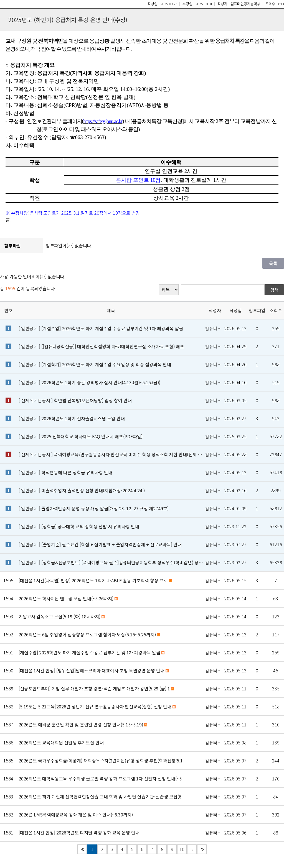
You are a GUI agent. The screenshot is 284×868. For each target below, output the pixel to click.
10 (182, 849)
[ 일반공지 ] (101, 328)
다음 (192, 849)
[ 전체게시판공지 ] (75, 400)
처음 (82, 849)
